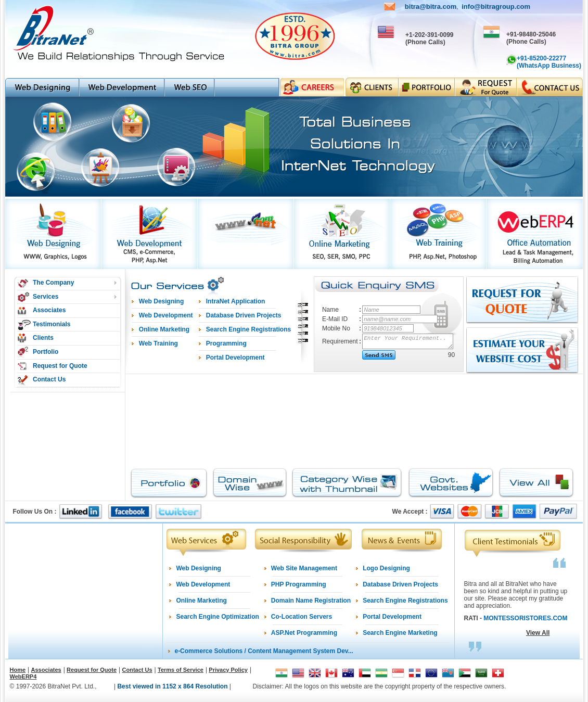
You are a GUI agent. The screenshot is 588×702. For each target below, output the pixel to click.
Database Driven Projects (400, 584)
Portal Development (392, 617)
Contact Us (49, 379)
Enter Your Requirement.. (408, 341)
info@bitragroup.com (496, 7)
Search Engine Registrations (405, 601)
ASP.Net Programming (304, 633)
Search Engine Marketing (400, 633)
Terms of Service (181, 670)
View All (538, 633)
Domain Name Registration (311, 601)
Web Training (158, 343)
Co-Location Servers (302, 617)
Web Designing (198, 568)
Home (18, 670)
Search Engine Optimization (217, 617)
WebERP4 (23, 677)
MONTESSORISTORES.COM (525, 618)
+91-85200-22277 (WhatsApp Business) (549, 62)
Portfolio (46, 352)
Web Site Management (304, 568)
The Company (53, 283)
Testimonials (52, 324)
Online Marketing (201, 601)
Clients (43, 338)
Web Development (203, 584)
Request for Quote (60, 366)
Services (46, 297)
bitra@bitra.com (431, 7)
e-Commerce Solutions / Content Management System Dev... (264, 651)
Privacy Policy (228, 670)
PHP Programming (299, 584)
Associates (49, 310)
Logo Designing (386, 568)
